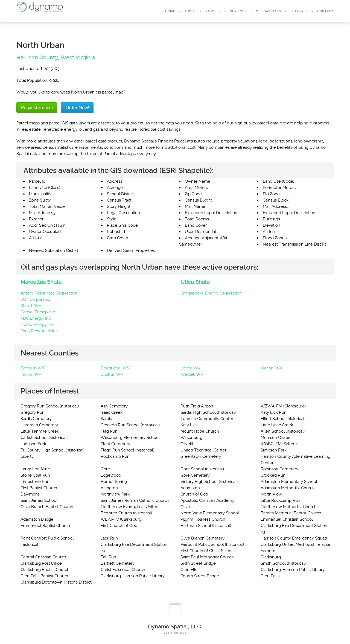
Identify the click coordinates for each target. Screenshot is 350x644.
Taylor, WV (31, 374)
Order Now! (77, 108)
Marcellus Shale (41, 282)
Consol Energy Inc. (38, 312)
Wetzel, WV (192, 374)
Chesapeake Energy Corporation (211, 293)
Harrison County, (38, 57)
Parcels (213, 11)
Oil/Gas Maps (269, 11)
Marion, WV (272, 368)
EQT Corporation (36, 299)
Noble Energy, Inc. (38, 325)
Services (238, 11)
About (190, 11)
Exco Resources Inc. (40, 331)
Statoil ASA (31, 306)
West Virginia (78, 57)
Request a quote (37, 108)
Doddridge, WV (115, 368)
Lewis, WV (190, 368)
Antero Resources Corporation (49, 293)
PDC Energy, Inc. (36, 318)
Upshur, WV (112, 374)
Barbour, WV (33, 368)
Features (299, 11)
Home (170, 11)
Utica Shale (195, 282)
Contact (325, 11)
